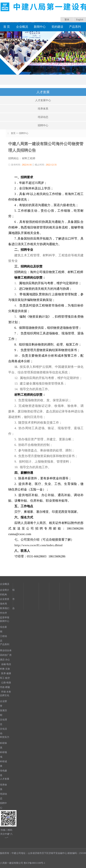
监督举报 (5, 618)
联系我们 (5, 608)
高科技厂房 (6, 655)
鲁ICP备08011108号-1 (34, 863)
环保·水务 (6, 692)
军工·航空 (5, 678)
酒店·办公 (5, 660)
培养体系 (43, 109)
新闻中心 (40, 27)
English (80, 20)
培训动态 (43, 117)
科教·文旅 (5, 669)
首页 (13, 133)
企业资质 (5, 599)
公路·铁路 (6, 683)
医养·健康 (6, 673)
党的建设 (57, 27)
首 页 (7, 27)
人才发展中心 (43, 100)
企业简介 (5, 590)
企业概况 (22, 27)
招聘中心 (43, 125)
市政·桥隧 (5, 687)
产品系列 (75, 27)
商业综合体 (6, 650)
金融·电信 (6, 664)
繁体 (67, 20)
